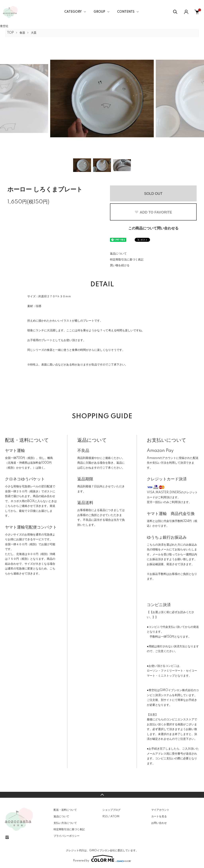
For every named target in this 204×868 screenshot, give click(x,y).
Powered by (102, 858)
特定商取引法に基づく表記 (127, 260)
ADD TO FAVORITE (153, 212)
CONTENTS (126, 12)
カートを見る (159, 816)
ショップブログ (111, 810)
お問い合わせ (159, 823)
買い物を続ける (120, 265)
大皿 (34, 33)
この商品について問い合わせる (153, 228)
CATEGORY (73, 12)
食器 (22, 33)
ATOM (115, 816)
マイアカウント (160, 810)
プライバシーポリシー (67, 836)
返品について (118, 254)
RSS (105, 816)
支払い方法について (65, 823)
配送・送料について (65, 810)
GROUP (99, 12)
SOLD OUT (153, 194)
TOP (10, 33)
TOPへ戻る (102, 795)
